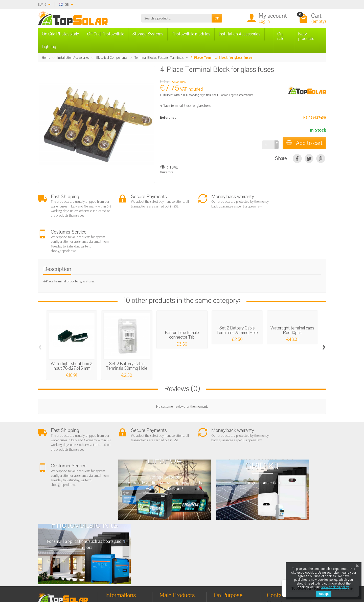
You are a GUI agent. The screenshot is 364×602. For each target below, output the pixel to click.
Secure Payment (121, 533)
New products (306, 36)
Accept (324, 594)
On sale (281, 36)
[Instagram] (125, 578)
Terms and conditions (125, 520)
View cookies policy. (335, 587)
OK (217, 18)
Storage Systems (148, 34)
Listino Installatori (122, 539)
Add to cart (304, 143)
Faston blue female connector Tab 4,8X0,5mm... (182, 307)
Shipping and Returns (125, 527)
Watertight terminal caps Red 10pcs (292, 300)
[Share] (297, 159)
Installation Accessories (240, 34)
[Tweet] (309, 159)
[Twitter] (102, 578)
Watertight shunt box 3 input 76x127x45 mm (72, 336)
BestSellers (226, 525)
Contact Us (226, 531)
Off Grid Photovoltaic (106, 34)
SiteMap (224, 538)
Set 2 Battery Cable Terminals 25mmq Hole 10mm (237, 302)
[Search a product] (176, 18)
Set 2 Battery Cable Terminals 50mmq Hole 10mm (127, 338)
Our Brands (227, 544)
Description (57, 239)
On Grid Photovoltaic (60, 34)
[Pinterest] (321, 159)
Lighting (49, 47)
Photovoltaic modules (191, 34)
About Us (116, 514)
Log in (264, 21)
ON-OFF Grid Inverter (179, 533)
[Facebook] (90, 578)
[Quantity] (267, 145)
